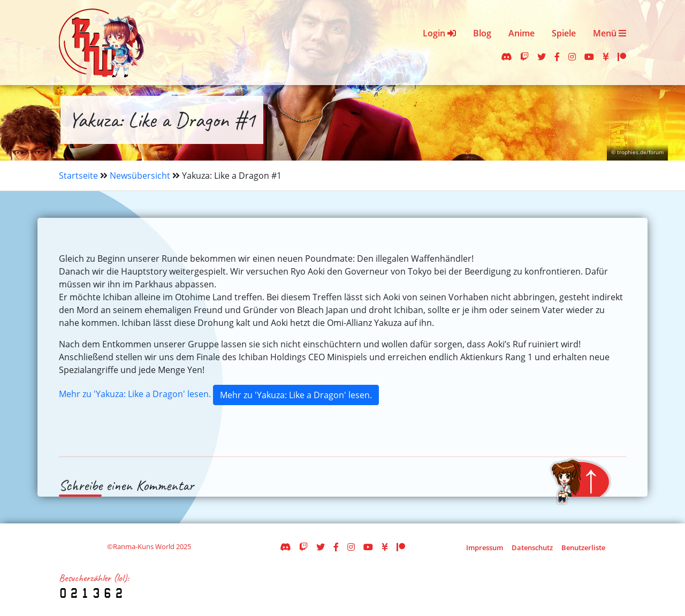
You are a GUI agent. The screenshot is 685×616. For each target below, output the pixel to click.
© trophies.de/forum (637, 152)
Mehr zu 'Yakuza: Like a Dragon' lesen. (135, 394)
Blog (482, 33)
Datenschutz (532, 547)
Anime (522, 33)
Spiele (564, 33)
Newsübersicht (140, 176)
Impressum (485, 547)
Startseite (78, 176)
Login (439, 33)
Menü (610, 33)
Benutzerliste (583, 547)
